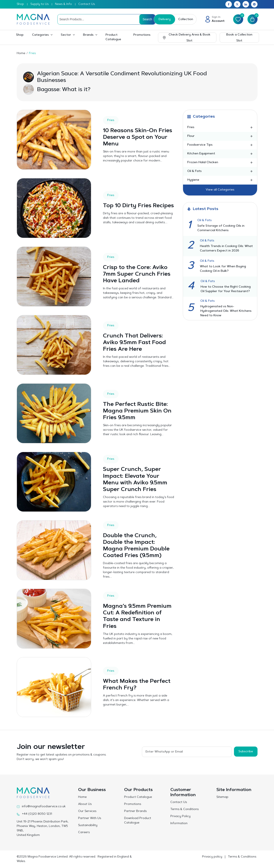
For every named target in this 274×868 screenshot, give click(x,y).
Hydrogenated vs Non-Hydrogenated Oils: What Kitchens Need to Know (226, 311)
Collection (185, 19)
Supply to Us (39, 4)
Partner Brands (135, 811)
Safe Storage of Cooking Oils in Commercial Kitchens (221, 228)
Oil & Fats (205, 220)
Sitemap (222, 797)
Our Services (87, 811)
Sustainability (88, 825)
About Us (85, 804)
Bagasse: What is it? (64, 90)
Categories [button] (40, 35)
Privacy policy (212, 857)
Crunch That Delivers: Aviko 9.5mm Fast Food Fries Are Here (135, 343)
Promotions (142, 35)
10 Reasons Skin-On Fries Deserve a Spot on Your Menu (138, 138)
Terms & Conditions (185, 809)
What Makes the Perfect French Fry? (137, 685)
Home (21, 53)
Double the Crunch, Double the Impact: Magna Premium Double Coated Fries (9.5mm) (136, 546)
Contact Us (87, 4)
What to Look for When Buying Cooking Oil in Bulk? (223, 269)
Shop (20, 4)
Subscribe (246, 751)
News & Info (63, 4)
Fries (111, 120)
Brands (88, 35)
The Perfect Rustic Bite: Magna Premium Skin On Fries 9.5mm (137, 411)
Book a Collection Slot (239, 38)
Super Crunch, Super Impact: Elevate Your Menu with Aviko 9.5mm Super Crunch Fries (135, 480)
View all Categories (220, 190)
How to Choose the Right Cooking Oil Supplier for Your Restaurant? (226, 289)
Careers (84, 833)
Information (179, 824)
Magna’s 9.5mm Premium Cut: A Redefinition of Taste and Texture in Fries (137, 617)
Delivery (164, 19)
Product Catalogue (113, 37)
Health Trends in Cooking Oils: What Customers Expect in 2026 (226, 249)
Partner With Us (90, 818)
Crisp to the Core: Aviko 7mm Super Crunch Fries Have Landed (137, 274)
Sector (66, 35)
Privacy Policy (180, 816)
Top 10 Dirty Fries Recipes (127, 206)
